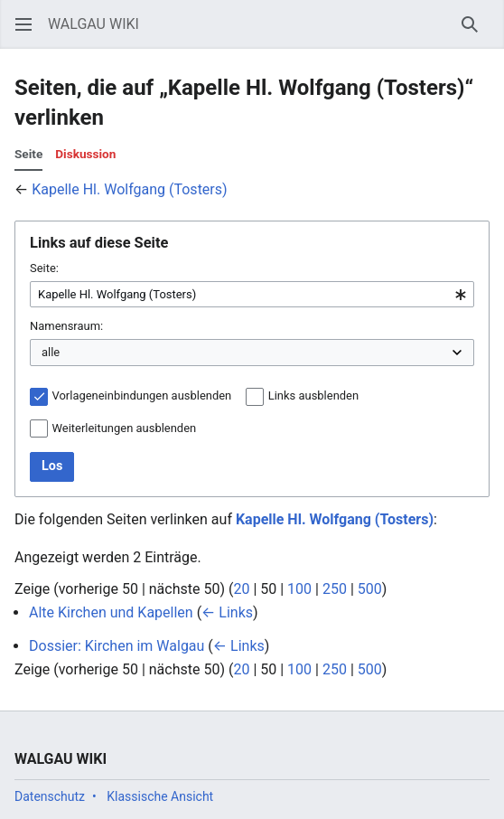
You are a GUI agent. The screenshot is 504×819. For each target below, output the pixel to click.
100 (299, 589)
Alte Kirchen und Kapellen (111, 612)
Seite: (44, 268)
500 (370, 589)
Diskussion (85, 154)
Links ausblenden (313, 395)
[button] (23, 24)
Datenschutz (50, 796)
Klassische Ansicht (160, 796)
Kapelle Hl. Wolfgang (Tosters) (129, 189)
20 (241, 589)
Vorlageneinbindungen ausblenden (142, 395)
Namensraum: (66, 326)
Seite (28, 154)
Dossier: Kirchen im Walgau (117, 646)
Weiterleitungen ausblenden (125, 428)
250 (335, 589)
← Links (227, 612)
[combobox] (252, 295)
